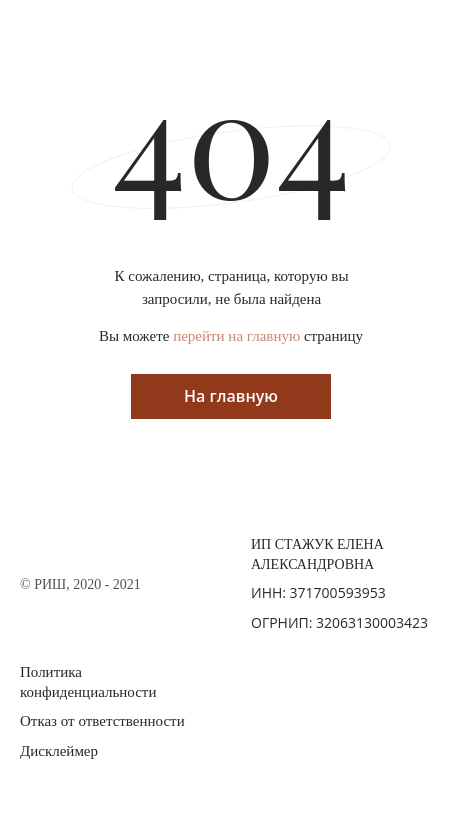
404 (231, 137)
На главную (231, 396)
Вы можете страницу (231, 336)
